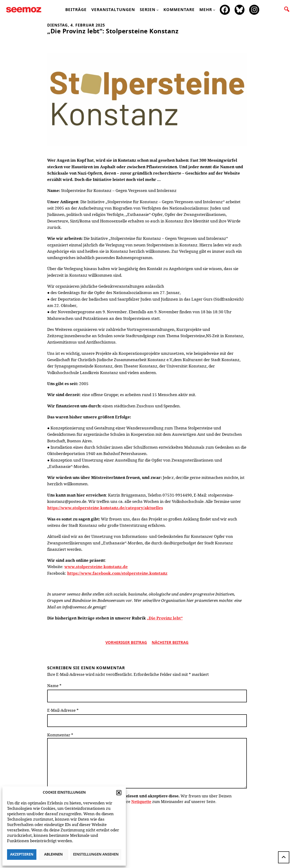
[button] (119, 793)
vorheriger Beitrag (126, 643)
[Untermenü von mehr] (214, 10)
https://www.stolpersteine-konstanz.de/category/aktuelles (105, 508)
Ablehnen (53, 855)
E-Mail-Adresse (63, 710)
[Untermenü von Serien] (158, 10)
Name (54, 686)
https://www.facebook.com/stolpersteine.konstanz (117, 573)
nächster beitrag (170, 643)
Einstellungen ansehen (96, 855)
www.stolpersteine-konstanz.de (96, 567)
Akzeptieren (22, 855)
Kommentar (60, 735)
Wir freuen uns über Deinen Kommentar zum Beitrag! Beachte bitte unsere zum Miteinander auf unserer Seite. (139, 799)
